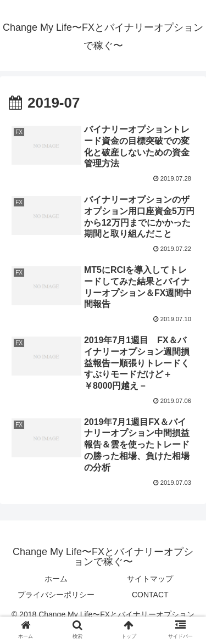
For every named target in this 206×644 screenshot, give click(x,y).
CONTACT (150, 595)
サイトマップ (150, 579)
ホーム (56, 579)
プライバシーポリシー (56, 595)
